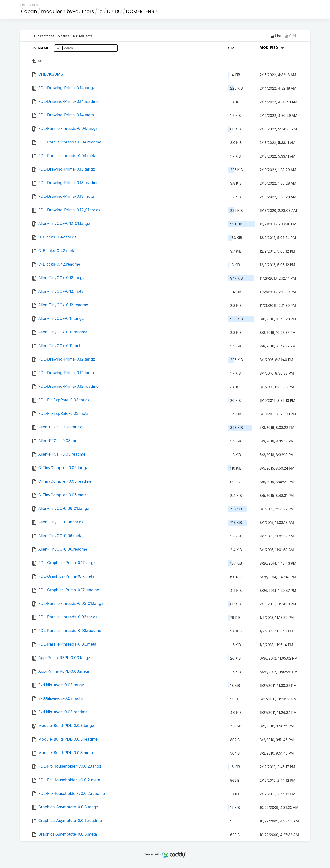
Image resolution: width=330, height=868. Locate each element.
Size (232, 48)
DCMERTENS (140, 11)
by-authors (80, 11)
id (101, 11)
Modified (272, 48)
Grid (290, 36)
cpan (31, 11)
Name (44, 48)
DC (118, 11)
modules (52, 11)
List (276, 36)
